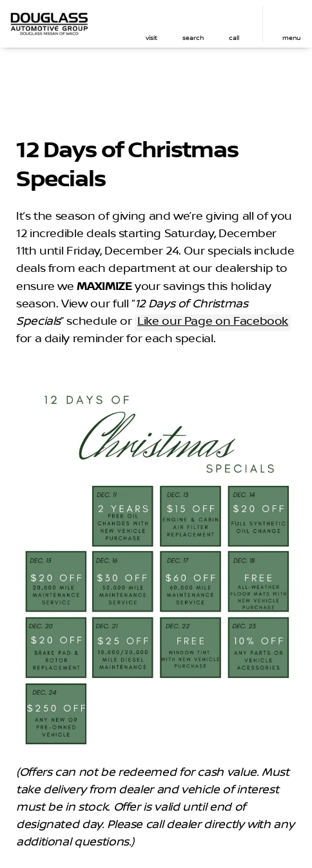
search (193, 38)
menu (291, 38)
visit (151, 38)
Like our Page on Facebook (213, 322)
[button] (151, 24)
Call (234, 38)
